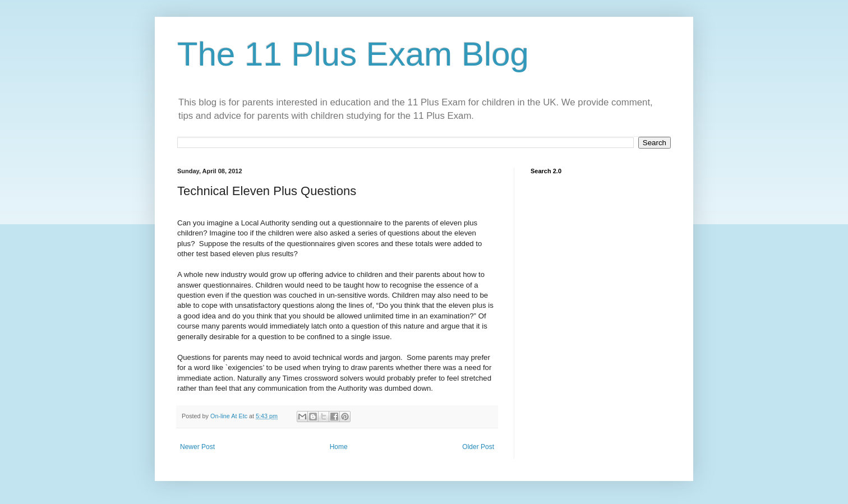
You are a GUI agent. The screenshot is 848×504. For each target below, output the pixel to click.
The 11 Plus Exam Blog (353, 54)
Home (339, 447)
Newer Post (197, 447)
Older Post (478, 447)
